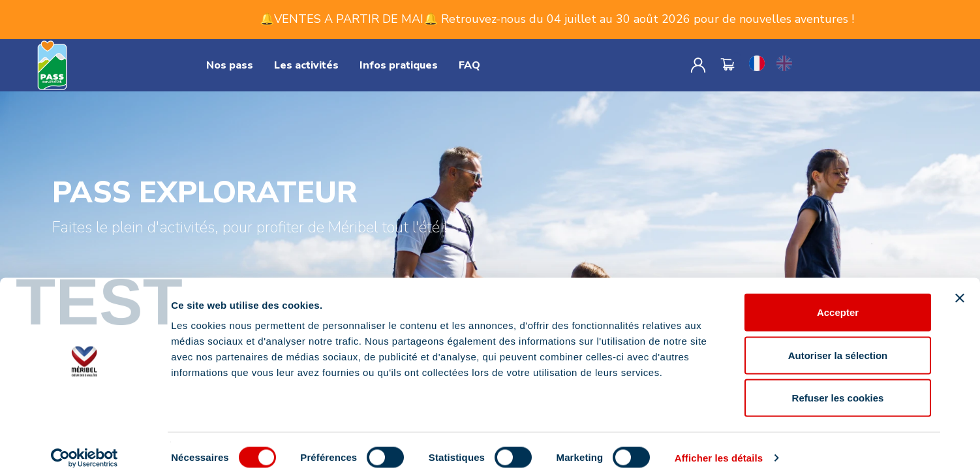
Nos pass (230, 65)
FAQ (469, 65)
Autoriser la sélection (838, 342)
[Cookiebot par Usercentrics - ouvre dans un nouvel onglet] (84, 445)
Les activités (306, 65)
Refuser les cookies (838, 384)
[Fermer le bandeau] (960, 285)
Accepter (838, 299)
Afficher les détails (719, 444)
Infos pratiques (399, 65)
